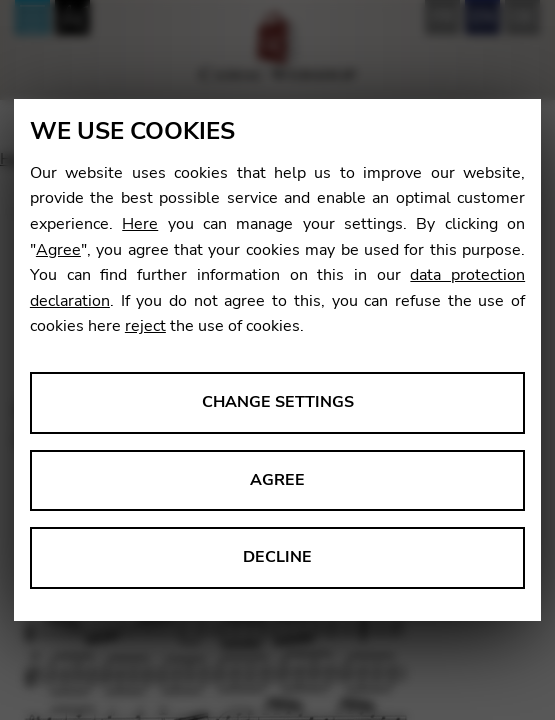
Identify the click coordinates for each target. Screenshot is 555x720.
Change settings (278, 402)
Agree (58, 250)
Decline (277, 557)
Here (140, 224)
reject (145, 326)
